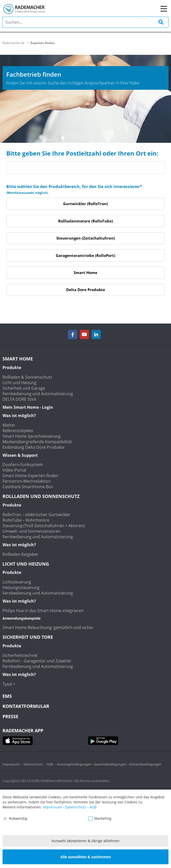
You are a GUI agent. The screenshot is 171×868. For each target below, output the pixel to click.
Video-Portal (14, 470)
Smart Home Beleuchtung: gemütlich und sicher (48, 627)
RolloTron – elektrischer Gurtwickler (36, 515)
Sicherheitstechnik (20, 655)
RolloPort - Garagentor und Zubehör (37, 661)
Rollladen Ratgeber (20, 554)
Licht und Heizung (19, 383)
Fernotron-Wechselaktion (27, 481)
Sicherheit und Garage (24, 388)
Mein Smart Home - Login (28, 407)
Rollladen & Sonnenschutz (27, 377)
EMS (7, 696)
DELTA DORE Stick (19, 399)
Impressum (11, 764)
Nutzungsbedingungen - (75, 764)
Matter (9, 425)
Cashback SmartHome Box (28, 487)
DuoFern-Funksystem (23, 465)
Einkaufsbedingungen (145, 764)
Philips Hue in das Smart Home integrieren (43, 611)
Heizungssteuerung (21, 587)
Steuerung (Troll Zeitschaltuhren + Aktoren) (44, 526)
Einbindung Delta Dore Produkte (33, 447)
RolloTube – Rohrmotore (26, 520)
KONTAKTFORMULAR (26, 706)
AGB (50, 764)
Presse (10, 716)
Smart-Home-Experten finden (30, 476)
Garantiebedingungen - (111, 764)
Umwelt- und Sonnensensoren (31, 531)
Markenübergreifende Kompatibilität (37, 442)
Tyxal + (9, 684)
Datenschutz (33, 764)
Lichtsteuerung (17, 582)
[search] (85, 22)
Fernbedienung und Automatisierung (38, 394)
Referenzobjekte (18, 431)
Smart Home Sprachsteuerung (32, 436)
